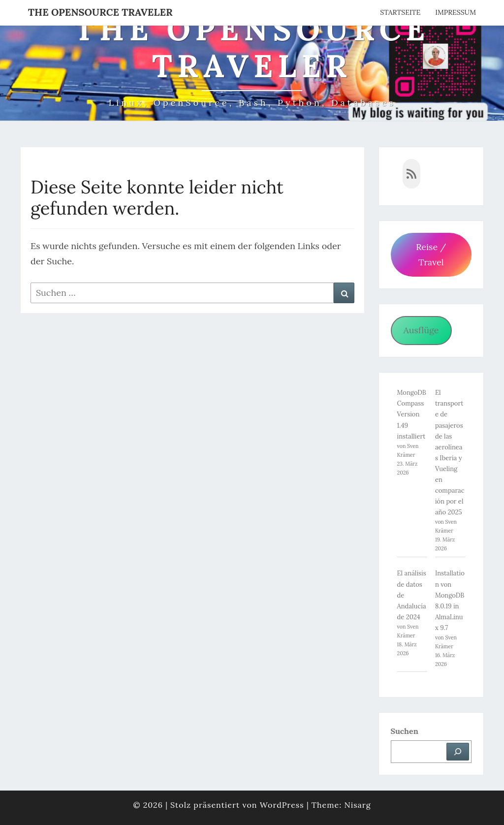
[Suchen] (458, 752)
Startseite (400, 12)
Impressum (456, 12)
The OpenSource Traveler (100, 12)
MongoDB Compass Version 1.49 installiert (412, 414)
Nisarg (357, 805)
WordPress (282, 805)
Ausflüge (421, 330)
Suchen (405, 731)
